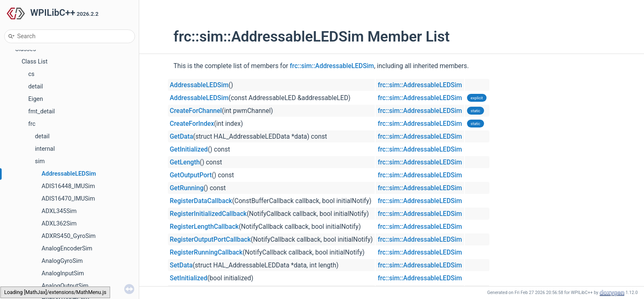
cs (31, 74)
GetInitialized (189, 149)
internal (45, 149)
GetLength (185, 162)
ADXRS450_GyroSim (69, 236)
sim (40, 161)
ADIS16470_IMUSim (68, 199)
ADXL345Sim (59, 211)
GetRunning (187, 188)
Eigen (36, 99)
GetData (182, 137)
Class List (35, 62)
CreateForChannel (196, 111)
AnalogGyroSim (62, 261)
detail (36, 87)
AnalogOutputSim (65, 286)
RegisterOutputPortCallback (210, 240)
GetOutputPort (191, 175)
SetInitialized (189, 278)
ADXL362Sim (59, 224)
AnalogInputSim (63, 273)
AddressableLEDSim (69, 174)
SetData (181, 265)
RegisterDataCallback (201, 201)
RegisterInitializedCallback (209, 214)
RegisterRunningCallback (206, 252)
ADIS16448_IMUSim (68, 186)
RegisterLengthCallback (204, 227)
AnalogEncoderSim (67, 249)
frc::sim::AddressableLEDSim (332, 66)
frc (32, 124)
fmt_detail (42, 112)
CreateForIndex (192, 124)
